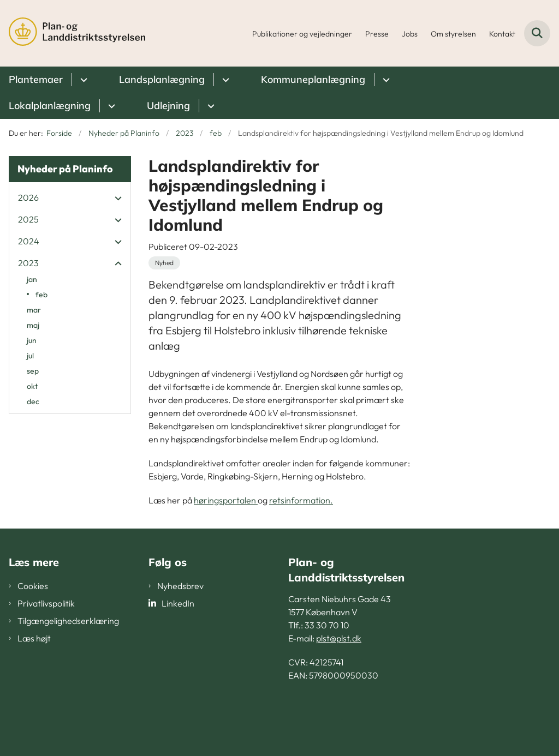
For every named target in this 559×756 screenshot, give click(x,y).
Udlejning (168, 106)
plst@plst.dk (339, 638)
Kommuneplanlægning (313, 79)
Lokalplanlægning (50, 106)
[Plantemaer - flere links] (82, 80)
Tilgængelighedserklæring (68, 621)
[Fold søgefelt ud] (537, 33)
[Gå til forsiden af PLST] (73, 33)
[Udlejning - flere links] (209, 106)
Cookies (33, 586)
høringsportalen (226, 500)
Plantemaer (36, 79)
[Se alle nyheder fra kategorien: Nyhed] (164, 263)
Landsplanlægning (162, 79)
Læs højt (34, 638)
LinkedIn (178, 603)
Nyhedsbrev (180, 586)
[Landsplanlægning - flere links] (224, 80)
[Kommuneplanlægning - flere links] (385, 80)
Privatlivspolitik (46, 603)
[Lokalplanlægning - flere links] (110, 106)
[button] (115, 198)
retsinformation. (301, 500)
